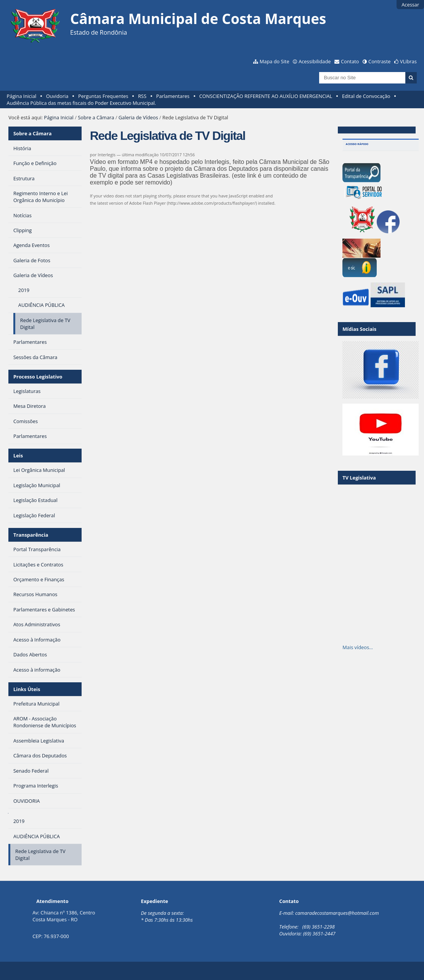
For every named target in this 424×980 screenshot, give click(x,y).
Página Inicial (22, 96)
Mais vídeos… (358, 647)
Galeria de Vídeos (138, 117)
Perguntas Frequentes (103, 96)
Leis (18, 456)
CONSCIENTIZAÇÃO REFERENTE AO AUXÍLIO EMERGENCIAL (266, 96)
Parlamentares (173, 96)
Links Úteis (27, 689)
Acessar (410, 5)
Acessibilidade (315, 61)
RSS (142, 96)
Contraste (379, 61)
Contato (350, 61)
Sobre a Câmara (96, 117)
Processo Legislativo (38, 377)
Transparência (31, 535)
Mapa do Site (275, 61)
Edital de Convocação (366, 96)
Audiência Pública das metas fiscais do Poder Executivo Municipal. (82, 103)
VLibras (408, 61)
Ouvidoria (57, 96)
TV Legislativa (359, 478)
